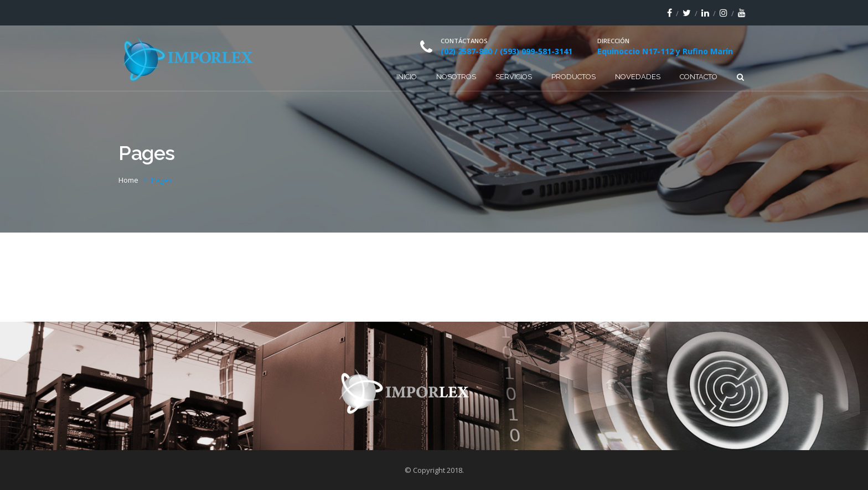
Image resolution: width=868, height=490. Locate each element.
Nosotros (456, 77)
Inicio (407, 77)
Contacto (699, 77)
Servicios (514, 77)
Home (128, 180)
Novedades (638, 77)
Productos (573, 77)
